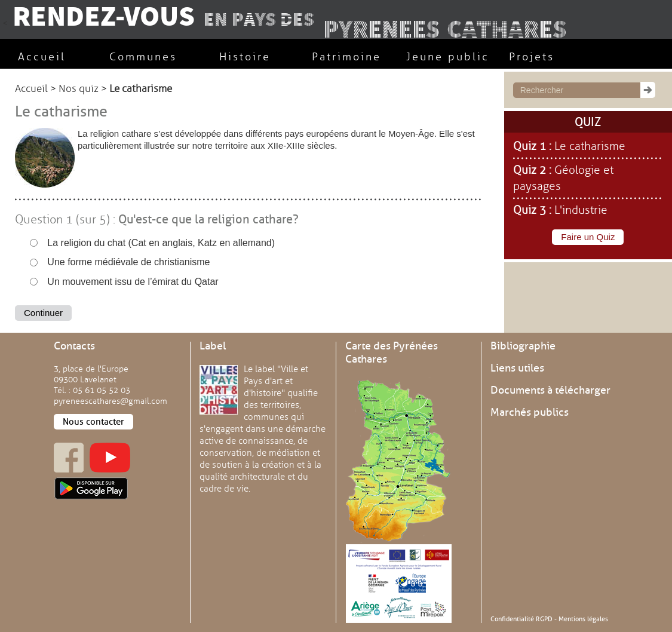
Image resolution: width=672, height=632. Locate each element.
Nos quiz (79, 89)
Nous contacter (93, 422)
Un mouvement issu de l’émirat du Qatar (124, 282)
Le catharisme (590, 146)
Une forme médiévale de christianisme (120, 262)
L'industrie (581, 210)
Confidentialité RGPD (521, 619)
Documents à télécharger (550, 390)
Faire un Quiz (588, 237)
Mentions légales (583, 619)
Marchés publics (530, 412)
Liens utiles (517, 368)
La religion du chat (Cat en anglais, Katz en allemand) (152, 243)
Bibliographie (523, 346)
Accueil (31, 89)
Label (213, 346)
